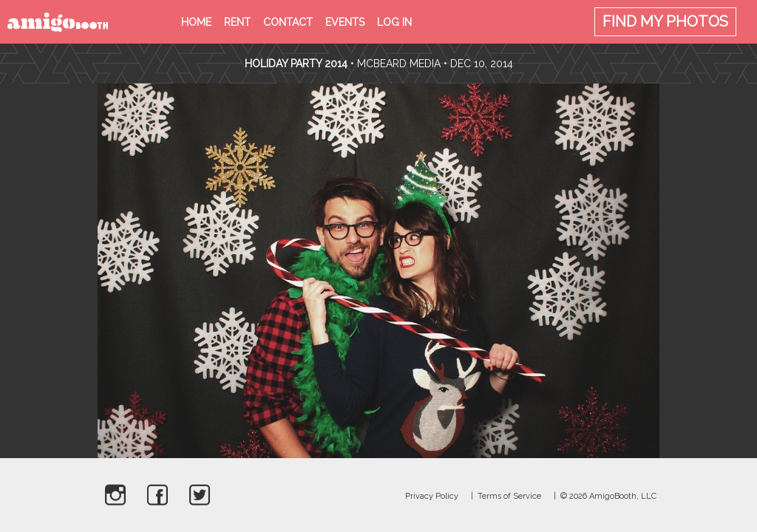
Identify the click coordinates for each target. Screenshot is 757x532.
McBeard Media (399, 64)
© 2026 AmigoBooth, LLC (608, 496)
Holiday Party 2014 (296, 64)
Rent (237, 22)
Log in (394, 22)
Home (196, 22)
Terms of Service (509, 496)
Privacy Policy (432, 496)
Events (345, 22)
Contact (288, 22)
